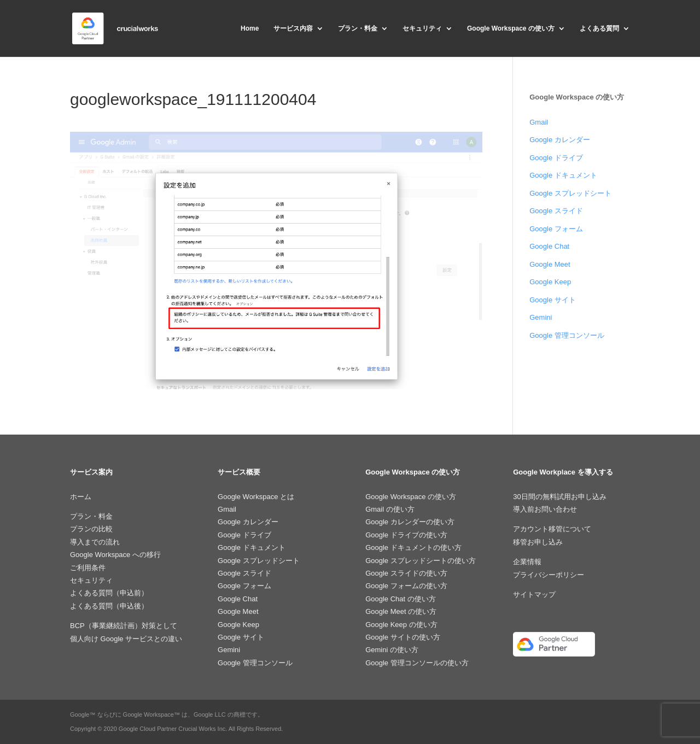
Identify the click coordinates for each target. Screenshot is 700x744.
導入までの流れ (95, 542)
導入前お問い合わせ (545, 509)
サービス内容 (293, 28)
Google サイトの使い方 (403, 637)
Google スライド (556, 211)
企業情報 (527, 562)
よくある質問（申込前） (109, 593)
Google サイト (553, 300)
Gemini (541, 317)
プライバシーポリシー (549, 575)
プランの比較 (91, 529)
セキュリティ (422, 28)
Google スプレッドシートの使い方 (421, 561)
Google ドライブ (556, 158)
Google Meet (550, 264)
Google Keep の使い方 (401, 625)
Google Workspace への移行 (115, 555)
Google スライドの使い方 (406, 573)
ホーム (81, 497)
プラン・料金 (358, 28)
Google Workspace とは (256, 497)
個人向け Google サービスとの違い (126, 639)
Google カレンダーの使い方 (410, 522)
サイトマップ (534, 594)
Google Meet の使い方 (401, 611)
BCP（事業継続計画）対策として (124, 626)
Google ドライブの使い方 (406, 535)
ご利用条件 (88, 568)
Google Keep (550, 282)
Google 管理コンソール (567, 335)
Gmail (539, 122)
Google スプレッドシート (570, 193)
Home (250, 28)
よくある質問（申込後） (109, 606)
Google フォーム (556, 229)
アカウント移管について (552, 529)
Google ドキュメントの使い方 (413, 547)
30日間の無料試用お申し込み (559, 497)
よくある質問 (599, 28)
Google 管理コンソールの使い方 (417, 663)
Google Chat (549, 246)
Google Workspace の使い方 (511, 28)
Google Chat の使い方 (401, 599)
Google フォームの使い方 (406, 586)
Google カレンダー (560, 140)
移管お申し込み (538, 542)
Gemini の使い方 (392, 650)
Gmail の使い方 (390, 509)
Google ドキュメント (563, 175)
